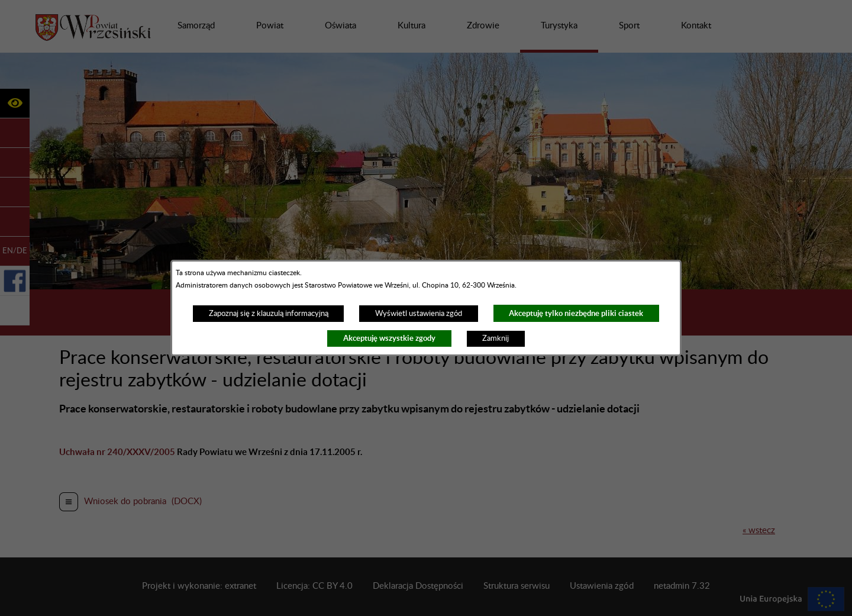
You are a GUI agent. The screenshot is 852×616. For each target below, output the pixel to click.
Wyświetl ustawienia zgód (419, 314)
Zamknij (496, 338)
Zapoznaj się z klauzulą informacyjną (269, 314)
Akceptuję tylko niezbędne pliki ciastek (576, 313)
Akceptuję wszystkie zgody (389, 338)
